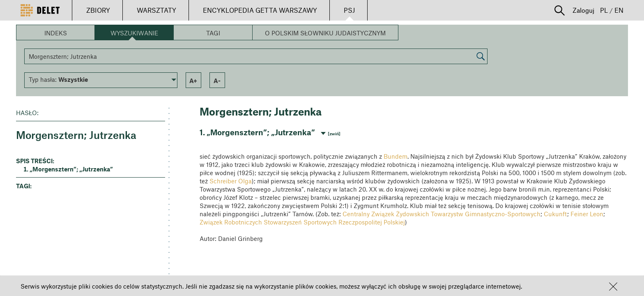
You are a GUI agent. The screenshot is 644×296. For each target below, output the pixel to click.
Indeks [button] (56, 33)
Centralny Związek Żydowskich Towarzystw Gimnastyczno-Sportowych (442, 214)
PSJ (349, 10)
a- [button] (217, 81)
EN (619, 10)
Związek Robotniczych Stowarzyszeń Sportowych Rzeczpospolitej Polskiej (302, 222)
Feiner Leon (587, 214)
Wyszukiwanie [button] (134, 33)
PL (604, 10)
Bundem (396, 156)
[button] (613, 287)
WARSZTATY (156, 10)
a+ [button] (193, 81)
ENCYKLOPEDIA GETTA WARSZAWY (260, 10)
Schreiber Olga (231, 181)
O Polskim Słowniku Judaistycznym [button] (325, 33)
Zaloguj (583, 10)
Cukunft (555, 214)
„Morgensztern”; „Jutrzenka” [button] (71, 169)
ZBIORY (98, 10)
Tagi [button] (213, 33)
